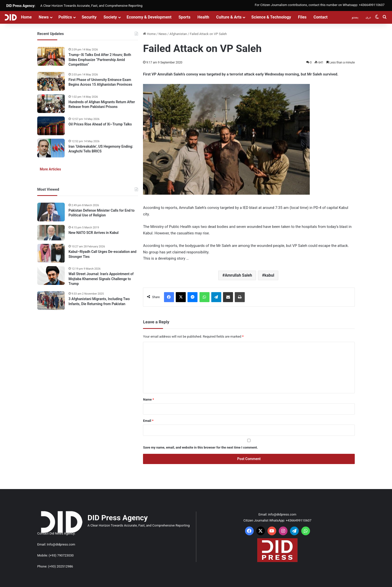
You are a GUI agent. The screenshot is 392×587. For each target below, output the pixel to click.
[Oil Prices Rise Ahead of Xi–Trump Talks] (51, 126)
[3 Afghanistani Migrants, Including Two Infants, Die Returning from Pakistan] (51, 300)
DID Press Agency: (21, 6)
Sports (184, 17)
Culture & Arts (229, 17)
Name (148, 399)
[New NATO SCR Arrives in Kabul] (51, 233)
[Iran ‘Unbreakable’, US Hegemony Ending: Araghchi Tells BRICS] (51, 148)
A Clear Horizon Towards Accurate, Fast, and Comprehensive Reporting (91, 6)
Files (302, 17)
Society (110, 17)
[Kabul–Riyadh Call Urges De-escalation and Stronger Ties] (51, 253)
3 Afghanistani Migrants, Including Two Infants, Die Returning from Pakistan (99, 301)
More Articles (50, 169)
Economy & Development (149, 17)
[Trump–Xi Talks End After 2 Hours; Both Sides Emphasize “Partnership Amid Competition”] (51, 56)
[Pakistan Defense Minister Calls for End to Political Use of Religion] (51, 212)
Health (203, 17)
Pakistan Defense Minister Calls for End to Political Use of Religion (101, 213)
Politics (65, 17)
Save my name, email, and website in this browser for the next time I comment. (200, 447)
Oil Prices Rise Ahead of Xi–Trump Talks (100, 124)
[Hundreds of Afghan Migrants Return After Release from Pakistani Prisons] (51, 104)
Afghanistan (178, 34)
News (44, 17)
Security (89, 17)
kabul (269, 275)
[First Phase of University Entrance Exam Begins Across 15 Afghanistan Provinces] (51, 81)
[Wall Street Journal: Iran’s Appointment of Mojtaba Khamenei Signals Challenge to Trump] (51, 276)
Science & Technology (271, 17)
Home (26, 17)
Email (148, 421)
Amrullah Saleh (238, 275)
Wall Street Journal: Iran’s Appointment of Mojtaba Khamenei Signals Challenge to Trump (101, 279)
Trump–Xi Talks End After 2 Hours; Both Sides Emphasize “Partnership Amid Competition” (100, 60)
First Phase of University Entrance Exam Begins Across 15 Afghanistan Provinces (100, 82)
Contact (320, 17)
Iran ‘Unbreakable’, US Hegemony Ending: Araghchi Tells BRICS (101, 149)
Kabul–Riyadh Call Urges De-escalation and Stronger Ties (102, 254)
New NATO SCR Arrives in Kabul (93, 233)
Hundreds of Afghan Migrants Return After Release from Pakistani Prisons (102, 104)
